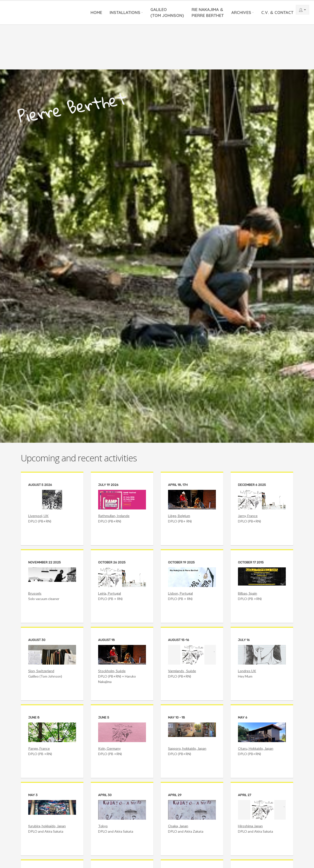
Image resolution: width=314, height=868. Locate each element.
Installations (125, 12)
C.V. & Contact (277, 12)
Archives (241, 12)
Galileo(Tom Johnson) (167, 12)
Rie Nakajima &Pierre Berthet (208, 12)
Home (96, 12)
